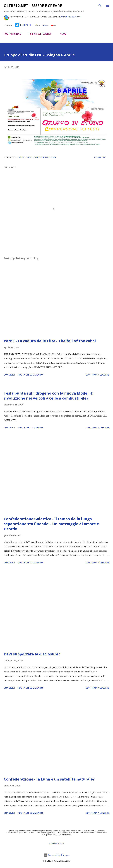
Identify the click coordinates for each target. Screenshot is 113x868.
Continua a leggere (97, 375)
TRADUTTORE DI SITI (71, 17)
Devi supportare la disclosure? (32, 654)
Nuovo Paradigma (45, 157)
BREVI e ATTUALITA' (41, 34)
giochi (21, 157)
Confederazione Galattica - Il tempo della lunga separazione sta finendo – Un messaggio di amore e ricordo (51, 524)
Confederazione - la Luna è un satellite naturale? (49, 779)
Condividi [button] (100, 157)
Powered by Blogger (57, 855)
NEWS (63, 34)
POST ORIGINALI (13, 34)
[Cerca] (100, 6)
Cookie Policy (57, 843)
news (30, 157)
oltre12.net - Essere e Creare (33, 6)
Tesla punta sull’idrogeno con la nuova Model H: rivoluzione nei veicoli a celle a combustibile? (48, 396)
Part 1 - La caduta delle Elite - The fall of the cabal (50, 341)
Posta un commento (30, 375)
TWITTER (23, 25)
